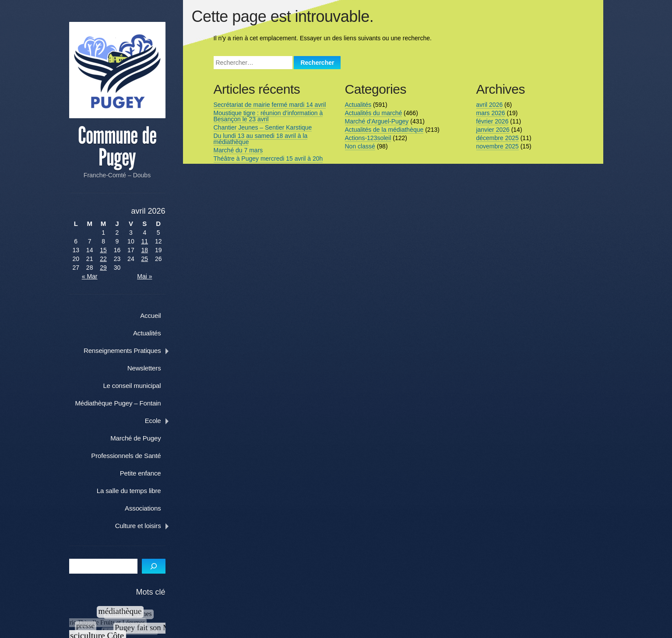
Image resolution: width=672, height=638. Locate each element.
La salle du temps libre (138, 490)
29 (106, 267)
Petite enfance (150, 473)
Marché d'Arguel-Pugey (375, 121)
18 (151, 250)
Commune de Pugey (121, 146)
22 (106, 258)
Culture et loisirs (147, 525)
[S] (163, 566)
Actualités (156, 333)
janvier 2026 (491, 130)
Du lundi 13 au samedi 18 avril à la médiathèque (259, 139)
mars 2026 (489, 113)
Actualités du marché (372, 113)
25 (151, 258)
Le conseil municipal (141, 385)
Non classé (358, 146)
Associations (152, 508)
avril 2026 (488, 105)
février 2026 (491, 121)
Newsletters (153, 368)
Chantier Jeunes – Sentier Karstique (261, 127)
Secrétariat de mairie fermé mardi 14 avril (268, 105)
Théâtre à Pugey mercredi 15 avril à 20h (267, 159)
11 (151, 241)
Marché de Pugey (145, 438)
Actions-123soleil (366, 138)
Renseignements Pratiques (132, 350)
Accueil (160, 315)
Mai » (151, 276)
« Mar (91, 276)
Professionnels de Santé (135, 455)
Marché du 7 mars (237, 150)
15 (106, 250)
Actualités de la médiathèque (383, 130)
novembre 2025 (496, 146)
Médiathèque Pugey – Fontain (127, 403)
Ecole (162, 420)
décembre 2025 (496, 138)
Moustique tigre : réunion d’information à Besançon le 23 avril (267, 116)
